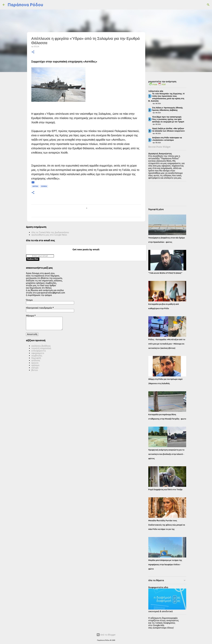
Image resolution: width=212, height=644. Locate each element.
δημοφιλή (36, 358)
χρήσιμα (35, 365)
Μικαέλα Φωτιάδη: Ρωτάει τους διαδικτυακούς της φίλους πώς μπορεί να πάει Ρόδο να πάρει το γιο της (167, 525)
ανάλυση (36, 360)
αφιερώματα (38, 353)
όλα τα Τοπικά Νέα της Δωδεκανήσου (50, 232)
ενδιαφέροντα (39, 351)
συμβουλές (37, 356)
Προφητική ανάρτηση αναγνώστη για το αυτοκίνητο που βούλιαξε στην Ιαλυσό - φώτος (166, 454)
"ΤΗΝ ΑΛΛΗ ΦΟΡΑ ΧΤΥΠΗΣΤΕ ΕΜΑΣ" (165, 273)
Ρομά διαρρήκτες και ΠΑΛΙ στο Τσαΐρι (165, 490)
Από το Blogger (106, 635)
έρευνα (35, 363)
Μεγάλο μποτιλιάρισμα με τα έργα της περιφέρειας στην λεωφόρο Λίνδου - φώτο (165, 565)
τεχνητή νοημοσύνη (41, 348)
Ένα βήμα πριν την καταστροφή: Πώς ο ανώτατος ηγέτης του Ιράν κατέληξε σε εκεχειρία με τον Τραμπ (168, 119)
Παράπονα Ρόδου (25, 5)
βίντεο (35, 370)
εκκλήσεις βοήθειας (41, 346)
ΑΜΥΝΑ (35, 186)
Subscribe (33, 259)
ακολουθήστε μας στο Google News (49, 235)
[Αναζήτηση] (47, 5)
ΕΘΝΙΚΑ (44, 186)
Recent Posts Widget (159, 147)
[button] (33, 52)
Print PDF (157, 84)
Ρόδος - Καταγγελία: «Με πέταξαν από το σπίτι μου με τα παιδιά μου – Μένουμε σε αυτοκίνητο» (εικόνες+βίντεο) (167, 344)
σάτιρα (35, 368)
